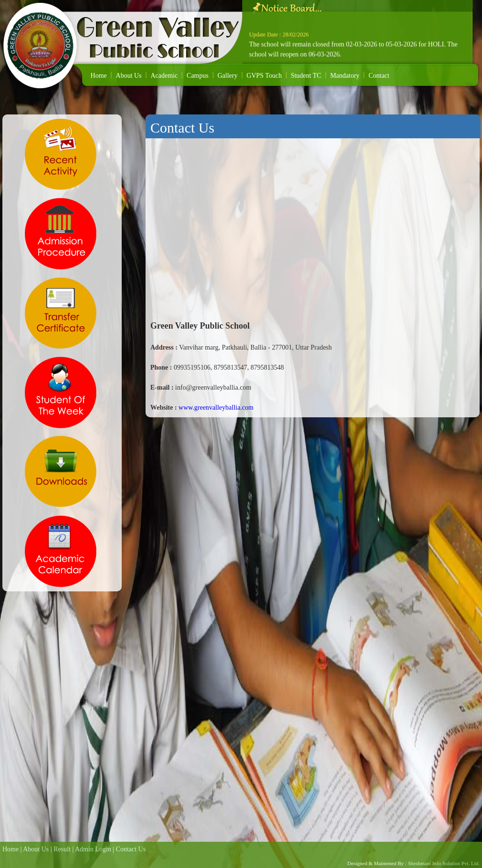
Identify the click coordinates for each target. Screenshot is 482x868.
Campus (198, 76)
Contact (379, 76)
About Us (129, 76)
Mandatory (345, 76)
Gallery (228, 76)
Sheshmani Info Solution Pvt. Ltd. (443, 863)
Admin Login (93, 849)
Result (62, 849)
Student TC (306, 76)
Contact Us (131, 849)
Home (99, 76)
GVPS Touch (264, 76)
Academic (164, 76)
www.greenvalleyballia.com (216, 408)
